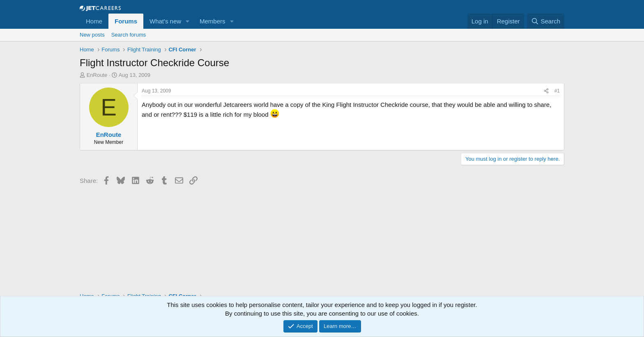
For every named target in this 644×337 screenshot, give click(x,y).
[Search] (546, 21)
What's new (165, 21)
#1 (557, 91)
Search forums (129, 35)
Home (94, 21)
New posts (92, 35)
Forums (126, 21)
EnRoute (97, 75)
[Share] (546, 91)
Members (213, 21)
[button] (188, 21)
